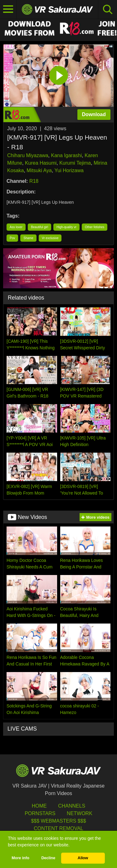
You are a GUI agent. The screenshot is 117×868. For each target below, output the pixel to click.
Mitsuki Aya (39, 170)
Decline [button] (48, 858)
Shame (28, 238)
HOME (39, 806)
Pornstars (40, 813)
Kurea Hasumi (41, 163)
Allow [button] (83, 858)
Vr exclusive (50, 238)
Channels (72, 806)
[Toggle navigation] (8, 9)
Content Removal (58, 828)
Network (80, 813)
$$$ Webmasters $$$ (58, 821)
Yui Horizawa (69, 170)
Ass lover (16, 227)
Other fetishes (95, 227)
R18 (34, 181)
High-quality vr (66, 227)
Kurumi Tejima (75, 163)
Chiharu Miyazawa (28, 155)
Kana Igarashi (67, 155)
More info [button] (20, 858)
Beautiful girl (39, 227)
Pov (12, 238)
